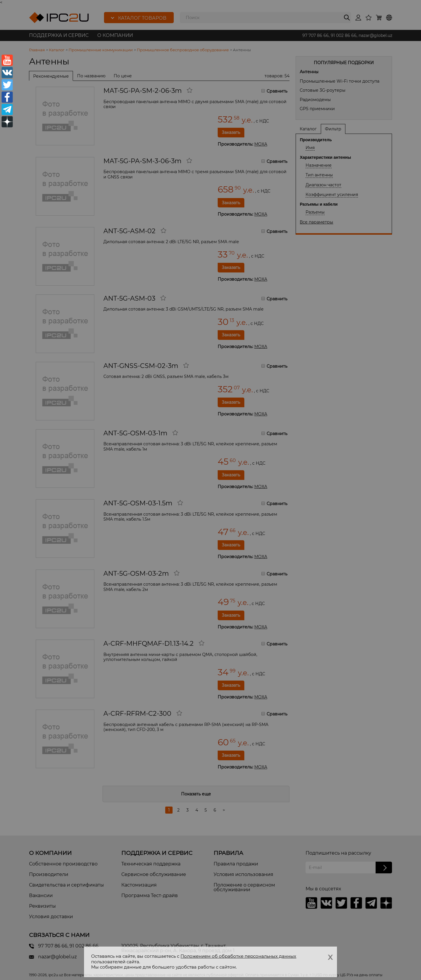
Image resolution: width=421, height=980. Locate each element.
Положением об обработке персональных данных (238, 956)
